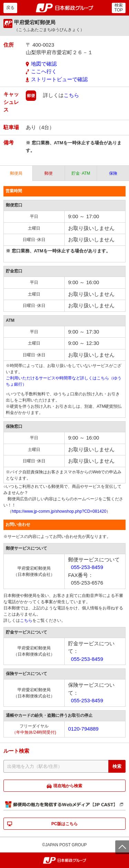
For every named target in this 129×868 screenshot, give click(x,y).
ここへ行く (44, 71)
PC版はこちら (64, 824)
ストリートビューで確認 (59, 79)
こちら (71, 95)
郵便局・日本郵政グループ (64, 8)
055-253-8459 (87, 567)
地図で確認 (44, 64)
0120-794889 (83, 729)
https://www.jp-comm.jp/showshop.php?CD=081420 (59, 511)
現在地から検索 (68, 786)
